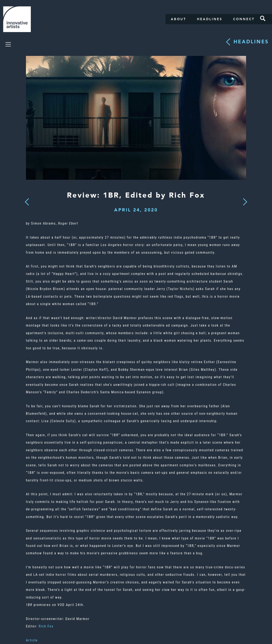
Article (32, 640)
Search (263, 18)
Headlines (210, 19)
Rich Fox (46, 626)
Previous (27, 201)
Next (244, 199)
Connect (244, 19)
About (179, 19)
